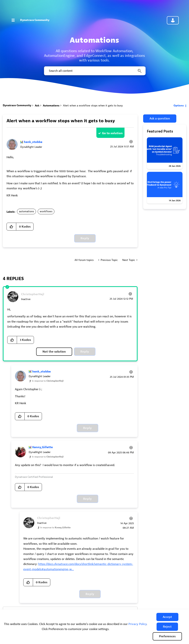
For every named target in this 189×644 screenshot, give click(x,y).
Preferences (167, 636)
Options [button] (179, 106)
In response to (48, 381)
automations (26, 211)
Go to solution (112, 133)
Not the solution (54, 352)
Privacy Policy (137, 624)
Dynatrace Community (35, 20)
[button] (167, 617)
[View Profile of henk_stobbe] (33, 142)
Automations (51, 106)
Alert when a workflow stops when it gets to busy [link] (93, 106)
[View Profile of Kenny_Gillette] (42, 447)
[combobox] (94, 71)
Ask (37, 106)
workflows (46, 211)
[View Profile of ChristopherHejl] (33, 294)
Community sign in (173, 20)
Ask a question (160, 119)
